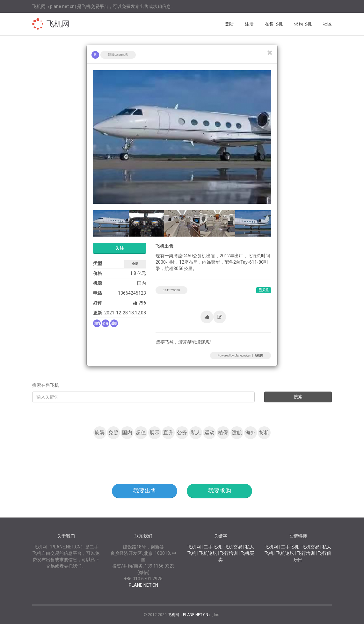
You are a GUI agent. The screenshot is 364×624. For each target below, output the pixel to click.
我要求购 (220, 491)
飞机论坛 (208, 553)
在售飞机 (274, 24)
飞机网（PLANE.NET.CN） (190, 615)
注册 (249, 24)
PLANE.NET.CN (143, 585)
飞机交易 (233, 547)
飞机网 (58, 24)
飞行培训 (229, 553)
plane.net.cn (243, 355)
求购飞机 (303, 24)
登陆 (229, 24)
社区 (327, 24)
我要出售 (145, 491)
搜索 (298, 397)
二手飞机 (213, 547)
